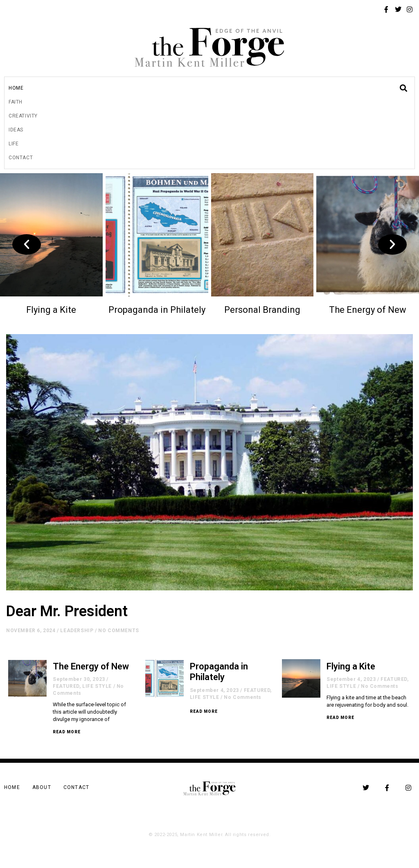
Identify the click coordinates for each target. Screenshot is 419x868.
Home (16, 88)
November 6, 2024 (31, 631)
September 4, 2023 (214, 690)
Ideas (16, 130)
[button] (27, 244)
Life (14, 144)
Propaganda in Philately (157, 310)
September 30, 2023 (79, 679)
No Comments (119, 631)
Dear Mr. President (67, 611)
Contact (21, 158)
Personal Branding (262, 310)
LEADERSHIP (77, 631)
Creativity (23, 116)
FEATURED (66, 686)
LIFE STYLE (97, 686)
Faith (16, 102)
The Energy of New (368, 310)
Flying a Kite (51, 310)
